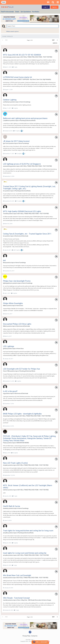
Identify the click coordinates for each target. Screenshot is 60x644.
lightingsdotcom (8, 283)
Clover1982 (6, 371)
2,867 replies (16, 250)
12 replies (18, 154)
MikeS (5, 306)
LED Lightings (9, 346)
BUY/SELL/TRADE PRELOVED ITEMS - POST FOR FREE (37, 57)
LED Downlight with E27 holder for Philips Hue (21, 369)
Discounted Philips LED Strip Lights (17, 324)
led (4, 260)
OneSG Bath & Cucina (11, 506)
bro (4, 191)
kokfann (5, 490)
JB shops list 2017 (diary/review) (16, 141)
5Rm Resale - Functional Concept (16, 598)
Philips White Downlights (13, 303)
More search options (13, 31)
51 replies (18, 201)
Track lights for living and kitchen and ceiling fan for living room (28, 531)
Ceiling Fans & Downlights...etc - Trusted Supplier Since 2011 (27, 234)
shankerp (6, 508)
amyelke (6, 533)
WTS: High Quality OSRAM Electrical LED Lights (22, 211)
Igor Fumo (6, 143)
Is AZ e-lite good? (10, 391)
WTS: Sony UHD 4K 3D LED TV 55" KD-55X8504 (22, 55)
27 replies (17, 131)
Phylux (5, 443)
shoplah (5, 465)
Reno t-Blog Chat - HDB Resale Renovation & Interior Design (34, 600)
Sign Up (54, 7)
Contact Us (34, 636)
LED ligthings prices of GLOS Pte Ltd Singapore (22, 164)
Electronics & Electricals (22, 236)
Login (46, 7)
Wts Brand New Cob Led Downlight (17, 575)
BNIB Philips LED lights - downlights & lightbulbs (22, 414)
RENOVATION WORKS (23, 443)
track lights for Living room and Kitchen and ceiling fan (25, 553)
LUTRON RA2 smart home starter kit (18, 77)
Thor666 (6, 214)
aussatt (5, 578)
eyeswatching (7, 166)
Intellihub (6, 79)
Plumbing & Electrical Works (28, 120)
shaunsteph (6, 416)
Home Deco (20, 306)
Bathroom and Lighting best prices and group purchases (25, 118)
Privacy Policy (27, 636)
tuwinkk (5, 600)
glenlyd (5, 349)
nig (4, 393)
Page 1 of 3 (30, 40)
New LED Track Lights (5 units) (15, 463)
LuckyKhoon (7, 120)
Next (53, 40)
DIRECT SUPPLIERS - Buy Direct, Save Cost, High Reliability (35, 79)
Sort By (55, 43)
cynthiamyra (7, 102)
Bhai (4, 263)
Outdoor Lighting (10, 100)
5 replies (15, 108)
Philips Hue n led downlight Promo (17, 281)
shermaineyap (7, 57)
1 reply (15, 67)
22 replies (14, 453)
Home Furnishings (25, 102)
